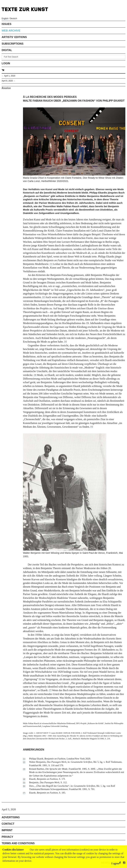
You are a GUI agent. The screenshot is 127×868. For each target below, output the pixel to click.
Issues (7, 24)
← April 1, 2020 (8, 76)
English (5, 19)
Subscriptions (13, 44)
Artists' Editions (14, 37)
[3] (65, 342)
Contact (8, 824)
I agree (115, 863)
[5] (92, 427)
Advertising (11, 817)
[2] (43, 297)
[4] (35, 375)
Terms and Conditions (18, 843)
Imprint (7, 830)
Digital (7, 50)
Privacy (7, 837)
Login (6, 63)
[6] (40, 679)
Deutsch (13, 19)
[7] (50, 690)
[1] (51, 264)
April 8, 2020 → (9, 81)
